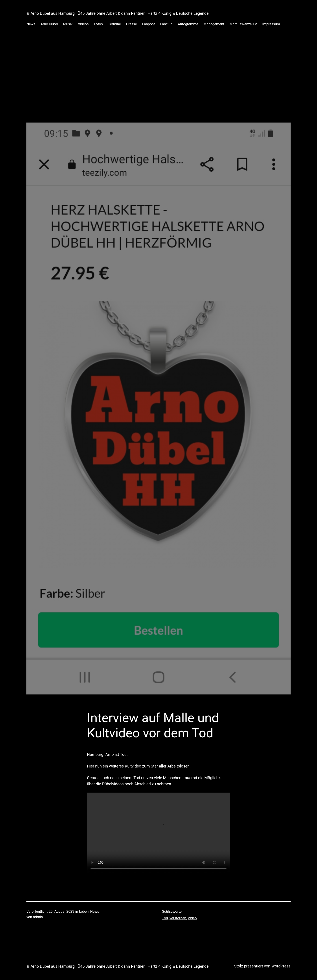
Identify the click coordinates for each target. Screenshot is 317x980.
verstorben (178, 918)
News (95, 911)
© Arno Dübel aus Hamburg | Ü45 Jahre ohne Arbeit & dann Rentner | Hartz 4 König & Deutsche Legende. (118, 13)
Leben (84, 911)
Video (192, 918)
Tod (165, 918)
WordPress (281, 966)
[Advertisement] (158, 79)
